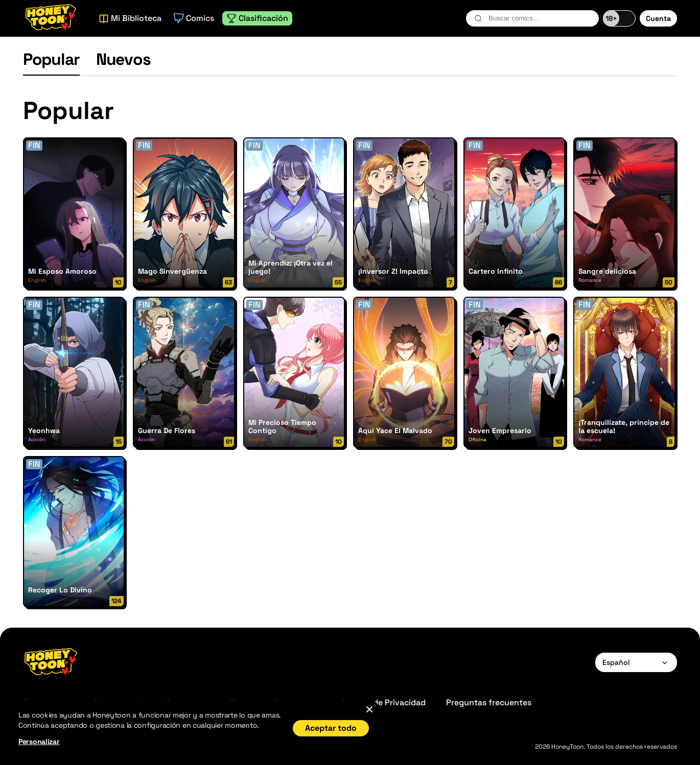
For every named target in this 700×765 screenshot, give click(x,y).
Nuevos (123, 59)
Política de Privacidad (384, 702)
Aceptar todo (331, 728)
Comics (194, 18)
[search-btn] (478, 18)
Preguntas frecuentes (489, 702)
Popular (51, 59)
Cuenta (658, 18)
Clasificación (257, 18)
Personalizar (39, 742)
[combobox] (532, 18)
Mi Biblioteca (130, 18)
